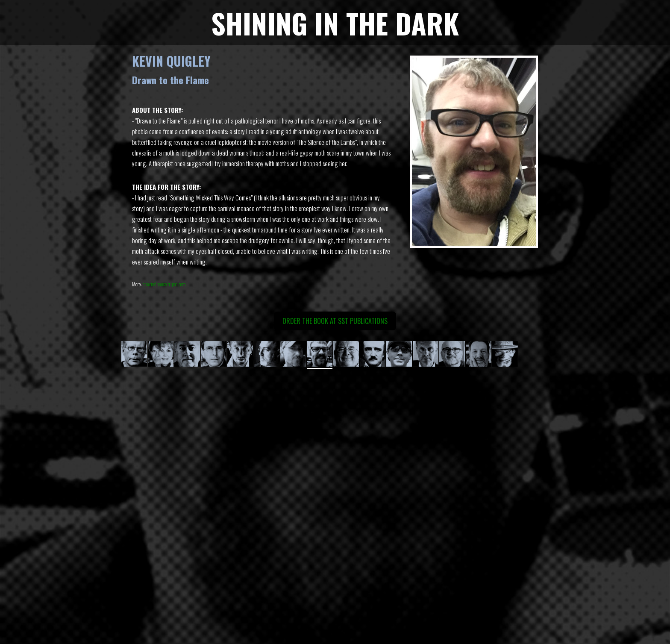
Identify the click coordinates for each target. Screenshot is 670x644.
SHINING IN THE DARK (335, 23)
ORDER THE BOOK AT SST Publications (335, 321)
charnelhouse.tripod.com (164, 284)
